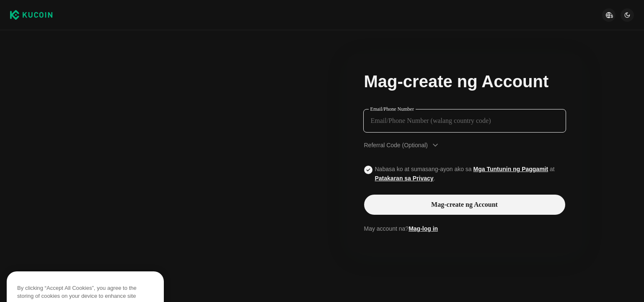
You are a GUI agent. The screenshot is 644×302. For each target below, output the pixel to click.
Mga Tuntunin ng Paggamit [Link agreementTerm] (511, 169)
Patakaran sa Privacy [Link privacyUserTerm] (404, 178)
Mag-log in (423, 229)
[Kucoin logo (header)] (31, 15)
